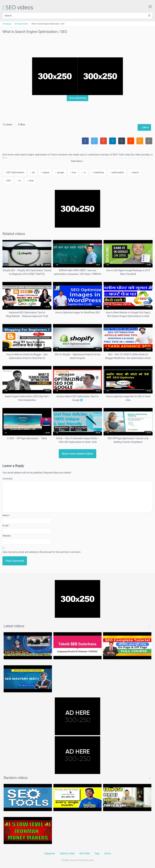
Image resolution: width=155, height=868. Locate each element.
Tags (97, 853)
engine (45, 172)
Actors (108, 853)
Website (7, 536)
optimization (117, 172)
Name (6, 515)
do (32, 172)
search (134, 172)
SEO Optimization (21, 24)
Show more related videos (78, 454)
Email (6, 526)
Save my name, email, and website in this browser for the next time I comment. (42, 552)
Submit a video (67, 853)
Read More (77, 161)
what (30, 181)
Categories (49, 853)
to (19, 181)
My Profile (85, 853)
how (73, 172)
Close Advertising (77, 98)
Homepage (7, 24)
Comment (7, 479)
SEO (8, 181)
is (84, 172)
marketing (98, 172)
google (60, 172)
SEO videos (18, 8)
